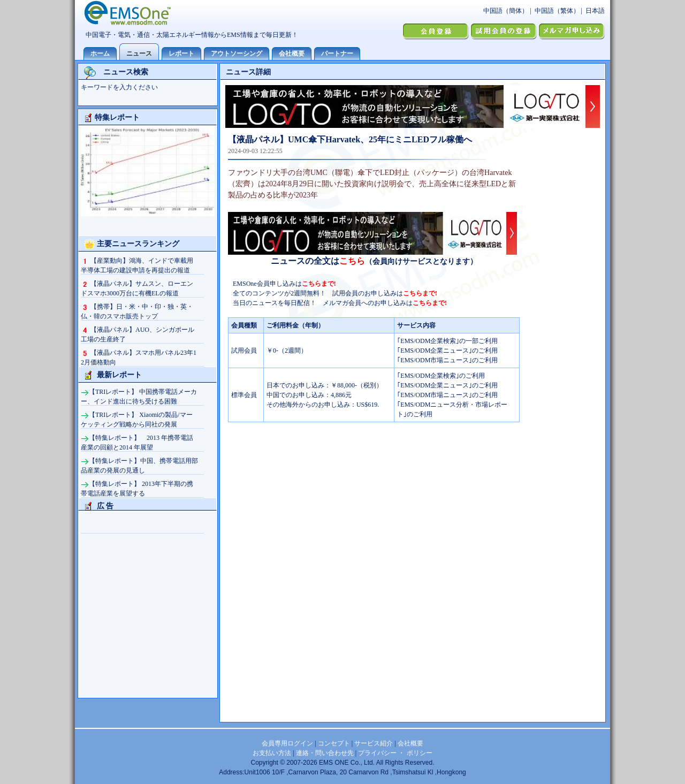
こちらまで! (319, 284)
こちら (352, 261)
